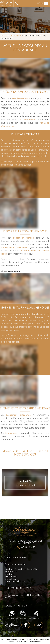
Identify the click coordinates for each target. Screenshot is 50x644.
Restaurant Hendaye (11, 36)
